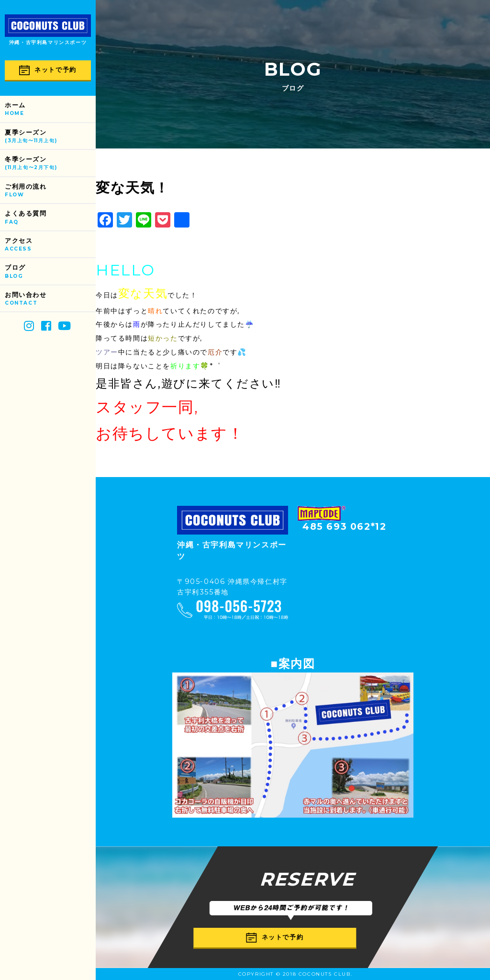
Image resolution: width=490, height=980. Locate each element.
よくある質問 (50, 218)
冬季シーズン (50, 164)
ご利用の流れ (50, 191)
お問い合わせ (50, 299)
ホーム (50, 109)
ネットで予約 (48, 70)
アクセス (50, 245)
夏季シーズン (50, 137)
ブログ (50, 272)
